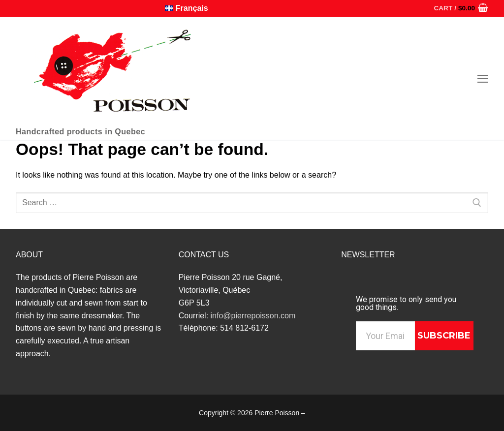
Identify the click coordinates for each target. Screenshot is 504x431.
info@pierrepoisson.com (253, 316)
